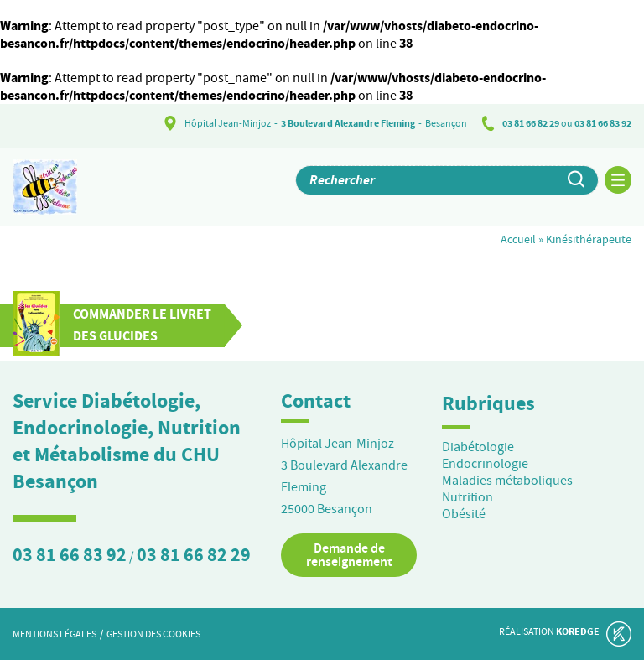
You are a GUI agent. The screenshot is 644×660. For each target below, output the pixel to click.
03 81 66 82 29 (531, 123)
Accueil (518, 239)
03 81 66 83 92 (603, 123)
